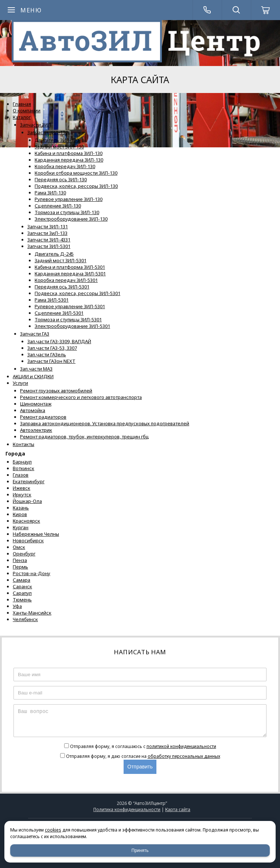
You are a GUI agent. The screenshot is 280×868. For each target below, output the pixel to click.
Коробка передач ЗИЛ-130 (65, 166)
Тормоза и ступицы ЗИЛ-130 (67, 212)
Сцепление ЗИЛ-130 (58, 206)
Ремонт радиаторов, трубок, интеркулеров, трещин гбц (85, 437)
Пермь (20, 567)
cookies (53, 830)
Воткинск (24, 468)
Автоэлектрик (36, 430)
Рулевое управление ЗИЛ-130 (69, 199)
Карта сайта (178, 809)
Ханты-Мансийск (32, 613)
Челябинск (25, 619)
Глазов (21, 475)
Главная (22, 104)
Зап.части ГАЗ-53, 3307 (52, 348)
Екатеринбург (29, 481)
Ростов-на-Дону (32, 573)
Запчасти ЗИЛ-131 (48, 226)
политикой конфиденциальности (181, 746)
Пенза (20, 560)
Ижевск (22, 488)
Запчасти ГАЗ (35, 334)
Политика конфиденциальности (127, 809)
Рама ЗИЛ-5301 (52, 300)
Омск (19, 547)
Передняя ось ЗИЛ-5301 (62, 287)
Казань (21, 508)
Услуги (20, 383)
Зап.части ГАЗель (47, 354)
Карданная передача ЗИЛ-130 (69, 160)
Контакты (24, 444)
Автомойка (33, 410)
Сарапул (22, 593)
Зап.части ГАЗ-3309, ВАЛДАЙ (59, 341)
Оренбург (24, 554)
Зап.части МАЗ (36, 369)
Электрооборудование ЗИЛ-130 (71, 219)
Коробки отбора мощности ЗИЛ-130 (76, 173)
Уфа (17, 606)
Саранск (22, 586)
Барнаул (22, 462)
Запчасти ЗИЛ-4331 (49, 240)
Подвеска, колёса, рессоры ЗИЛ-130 (76, 186)
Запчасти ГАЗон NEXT (51, 361)
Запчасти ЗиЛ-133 (47, 233)
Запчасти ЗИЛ (36, 125)
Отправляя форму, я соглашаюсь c (143, 746)
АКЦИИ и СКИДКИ (33, 376)
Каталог (22, 117)
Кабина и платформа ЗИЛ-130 (69, 153)
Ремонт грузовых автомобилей (56, 391)
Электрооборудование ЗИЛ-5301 (72, 326)
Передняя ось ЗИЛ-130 (61, 179)
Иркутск (22, 495)
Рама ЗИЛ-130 (50, 193)
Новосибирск (28, 540)
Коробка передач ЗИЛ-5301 (66, 280)
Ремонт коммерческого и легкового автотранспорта (81, 397)
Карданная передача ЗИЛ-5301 (70, 274)
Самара (22, 580)
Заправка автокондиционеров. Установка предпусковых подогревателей (105, 423)
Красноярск (26, 521)
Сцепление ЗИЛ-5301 (59, 313)
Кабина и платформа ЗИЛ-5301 (70, 267)
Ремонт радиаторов (43, 417)
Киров (20, 514)
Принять (140, 850)
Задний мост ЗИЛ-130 (59, 147)
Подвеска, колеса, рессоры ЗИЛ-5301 (77, 293)
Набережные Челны (36, 534)
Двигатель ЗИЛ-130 (57, 140)
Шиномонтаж (36, 404)
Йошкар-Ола (27, 501)
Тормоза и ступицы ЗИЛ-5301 (68, 319)
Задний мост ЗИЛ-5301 (61, 260)
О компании (27, 111)
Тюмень (22, 600)
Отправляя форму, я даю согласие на (143, 756)
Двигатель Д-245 (54, 254)
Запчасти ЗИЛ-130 (48, 132)
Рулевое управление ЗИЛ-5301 (70, 306)
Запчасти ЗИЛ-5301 (49, 246)
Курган (21, 527)
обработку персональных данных (184, 756)
